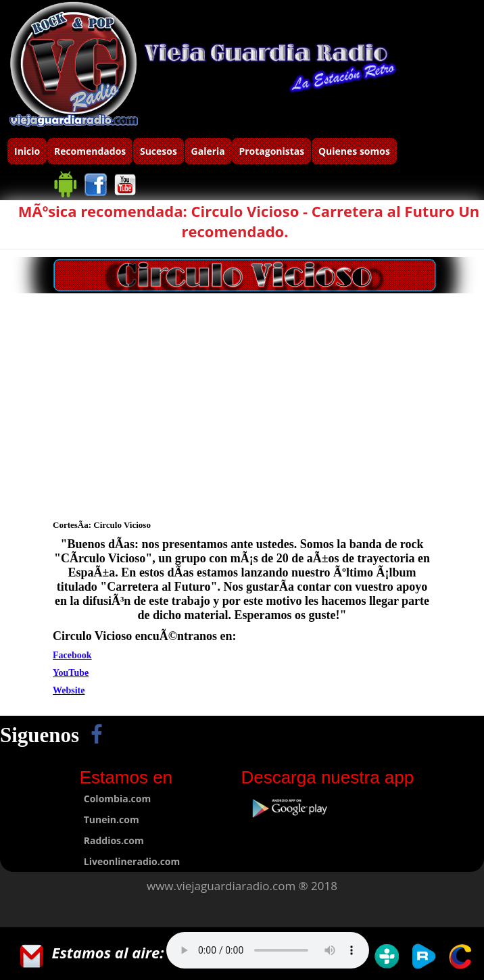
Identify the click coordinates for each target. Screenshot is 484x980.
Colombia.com (117, 799)
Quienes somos (354, 151)
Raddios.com (114, 840)
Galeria (208, 151)
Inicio (27, 151)
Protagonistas (271, 151)
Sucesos (159, 151)
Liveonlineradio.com (132, 861)
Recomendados (90, 151)
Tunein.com (112, 819)
